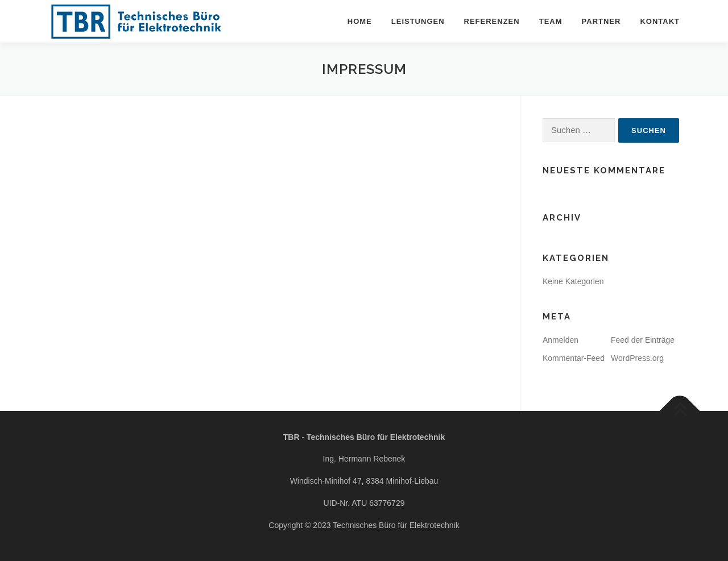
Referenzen (492, 21)
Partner (601, 21)
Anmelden (561, 340)
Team (551, 21)
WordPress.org (637, 358)
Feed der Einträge (643, 340)
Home (360, 21)
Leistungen (418, 21)
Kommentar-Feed (574, 358)
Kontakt (660, 21)
